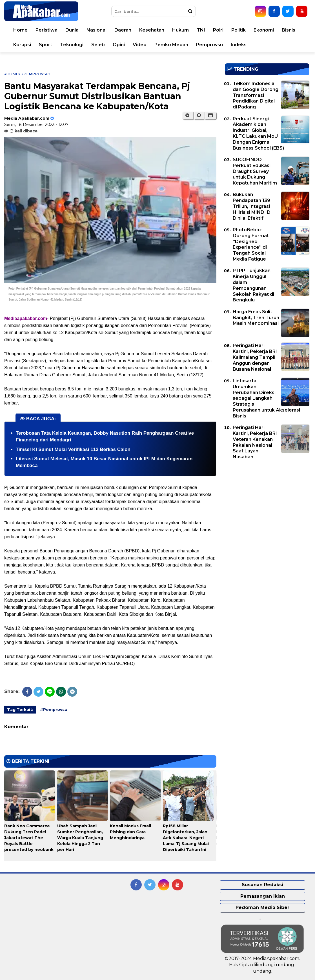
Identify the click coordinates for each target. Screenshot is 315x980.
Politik (239, 30)
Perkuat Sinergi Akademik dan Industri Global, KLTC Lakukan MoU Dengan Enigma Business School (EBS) (258, 133)
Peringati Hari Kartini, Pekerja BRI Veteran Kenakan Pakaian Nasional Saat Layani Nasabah (255, 442)
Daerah (123, 30)
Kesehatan (152, 30)
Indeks (239, 45)
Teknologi (72, 45)
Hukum (180, 30)
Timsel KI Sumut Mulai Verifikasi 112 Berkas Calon (73, 449)
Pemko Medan (171, 45)
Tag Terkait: (20, 710)
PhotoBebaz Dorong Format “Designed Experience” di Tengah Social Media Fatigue (251, 244)
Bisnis (289, 30)
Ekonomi (264, 30)
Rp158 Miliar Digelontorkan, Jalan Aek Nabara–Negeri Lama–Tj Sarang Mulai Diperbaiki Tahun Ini (186, 838)
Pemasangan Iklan (263, 896)
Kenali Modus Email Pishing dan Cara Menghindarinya (130, 832)
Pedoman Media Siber (262, 907)
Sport (46, 45)
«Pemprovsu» (36, 74)
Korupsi (22, 45)
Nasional (97, 30)
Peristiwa (46, 30)
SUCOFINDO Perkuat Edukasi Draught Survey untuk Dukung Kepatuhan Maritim (255, 171)
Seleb (98, 45)
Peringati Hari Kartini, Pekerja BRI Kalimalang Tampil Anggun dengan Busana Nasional (255, 357)
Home (20, 30)
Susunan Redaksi (262, 885)
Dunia (72, 30)
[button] (211, 115)
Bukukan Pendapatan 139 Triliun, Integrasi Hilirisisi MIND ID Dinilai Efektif (252, 206)
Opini (119, 45)
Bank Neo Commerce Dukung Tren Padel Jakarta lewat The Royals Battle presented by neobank (29, 838)
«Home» (12, 74)
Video (140, 45)
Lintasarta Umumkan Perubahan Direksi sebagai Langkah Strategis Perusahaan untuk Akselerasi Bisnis (266, 398)
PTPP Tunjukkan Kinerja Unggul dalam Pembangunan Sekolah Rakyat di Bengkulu (253, 285)
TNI (201, 30)
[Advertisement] (267, 507)
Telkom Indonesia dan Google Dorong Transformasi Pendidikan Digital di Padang (256, 95)
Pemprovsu (209, 45)
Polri (218, 30)
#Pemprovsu (54, 710)
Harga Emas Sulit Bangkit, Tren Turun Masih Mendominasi (256, 318)
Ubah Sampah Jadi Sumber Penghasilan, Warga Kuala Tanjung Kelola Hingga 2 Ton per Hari (80, 838)
